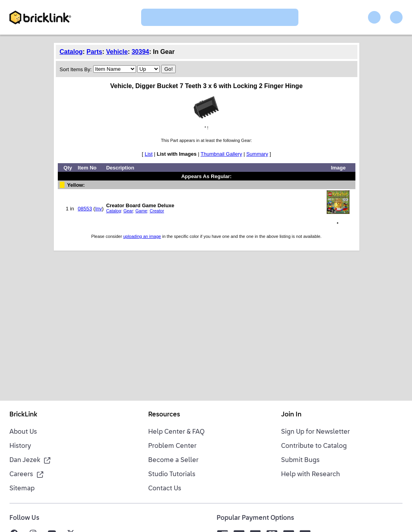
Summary (257, 154)
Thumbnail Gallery (221, 154)
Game (142, 211)
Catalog (71, 52)
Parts (94, 52)
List (149, 154)
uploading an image (142, 236)
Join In (291, 415)
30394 (141, 52)
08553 (85, 209)
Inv (98, 209)
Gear (128, 211)
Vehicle (117, 52)
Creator (157, 211)
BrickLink (23, 415)
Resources (164, 415)
